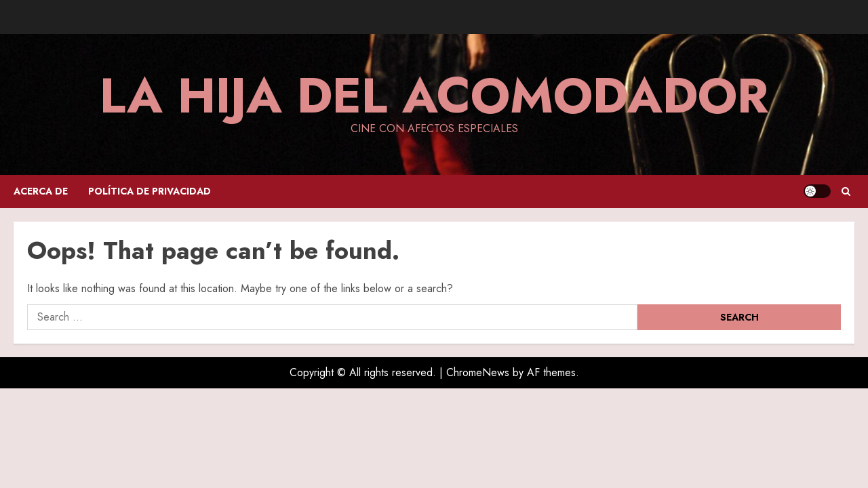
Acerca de (41, 191)
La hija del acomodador (434, 96)
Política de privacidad (150, 191)
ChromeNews (478, 372)
